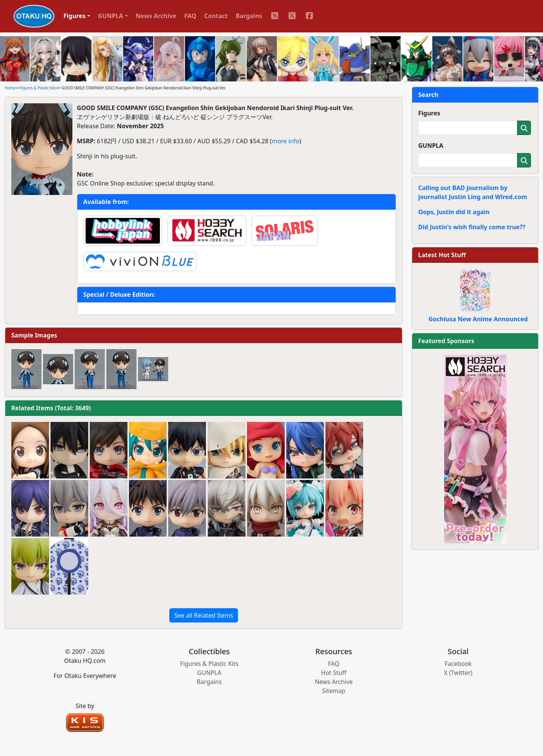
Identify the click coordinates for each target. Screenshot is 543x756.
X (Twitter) (458, 673)
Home (10, 88)
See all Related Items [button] (204, 615)
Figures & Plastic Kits (38, 88)
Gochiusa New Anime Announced (478, 319)
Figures (429, 113)
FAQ (190, 16)
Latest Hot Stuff (442, 255)
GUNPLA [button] (111, 16)
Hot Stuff (334, 673)
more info (286, 141)
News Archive (156, 16)
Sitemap (334, 691)
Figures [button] (74, 16)
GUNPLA (431, 146)
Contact (216, 16)
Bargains (249, 16)
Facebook (458, 664)
